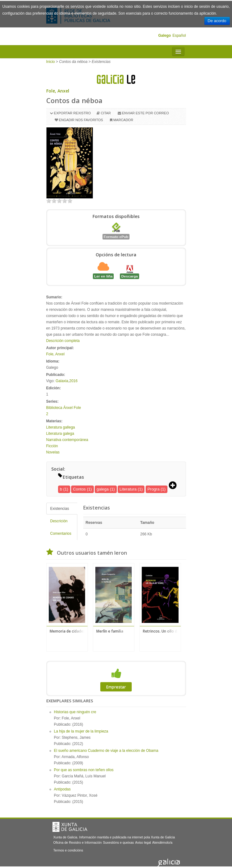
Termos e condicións (68, 850)
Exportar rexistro (73, 113)
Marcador (123, 120)
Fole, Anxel (58, 91)
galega (103, 489)
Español (179, 36)
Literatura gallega (61, 427)
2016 (73, 381)
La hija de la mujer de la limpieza (81, 731)
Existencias (60, 509)
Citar (106, 113)
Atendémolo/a (162, 842)
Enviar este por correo (146, 113)
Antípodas (62, 789)
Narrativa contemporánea (67, 440)
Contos (79, 489)
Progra (154, 489)
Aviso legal (143, 842)
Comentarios (61, 534)
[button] (175, 486)
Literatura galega (60, 434)
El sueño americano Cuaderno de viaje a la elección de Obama (106, 751)
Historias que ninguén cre (75, 712)
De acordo (217, 21)
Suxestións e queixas (118, 842)
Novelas (53, 452)
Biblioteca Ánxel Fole (64, 408)
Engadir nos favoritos (81, 120)
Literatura (128, 489)
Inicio (51, 62)
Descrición (59, 521)
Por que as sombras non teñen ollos (84, 770)
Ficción (52, 446)
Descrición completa (63, 341)
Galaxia (62, 381)
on (49, 201)
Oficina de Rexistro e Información (78, 842)
